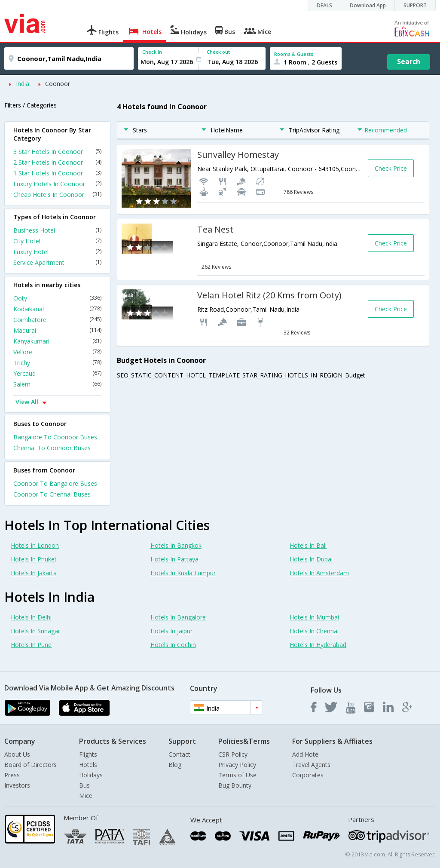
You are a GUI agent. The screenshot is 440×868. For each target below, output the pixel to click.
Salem (57, 384)
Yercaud (57, 373)
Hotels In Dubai (311, 559)
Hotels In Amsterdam (319, 573)
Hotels (88, 765)
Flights (88, 754)
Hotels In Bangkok (176, 545)
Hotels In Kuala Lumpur (183, 573)
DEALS (324, 5)
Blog (175, 765)
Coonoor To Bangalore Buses (55, 483)
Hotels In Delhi (31, 617)
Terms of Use (237, 775)
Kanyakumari (57, 341)
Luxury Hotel (57, 252)
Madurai (57, 330)
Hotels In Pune (31, 645)
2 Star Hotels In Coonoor (57, 162)
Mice (86, 796)
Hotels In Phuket (34, 559)
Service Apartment (57, 262)
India (23, 84)
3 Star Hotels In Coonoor (57, 152)
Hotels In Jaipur (171, 631)
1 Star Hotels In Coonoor (57, 173)
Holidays (91, 775)
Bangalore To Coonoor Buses (55, 437)
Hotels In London (35, 545)
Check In (152, 52)
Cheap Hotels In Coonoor (57, 195)
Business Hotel (57, 230)
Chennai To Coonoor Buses (52, 448)
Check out (218, 52)
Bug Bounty (235, 785)
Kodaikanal (57, 309)
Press (12, 775)
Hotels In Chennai (314, 631)
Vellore (57, 352)
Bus (84, 785)
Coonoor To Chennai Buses (52, 494)
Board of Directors (31, 765)
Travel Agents (311, 765)
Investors (17, 785)
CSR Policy (233, 754)
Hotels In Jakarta (34, 573)
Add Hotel (306, 754)
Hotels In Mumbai (314, 617)
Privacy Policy (237, 765)
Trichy (57, 363)
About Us (17, 754)
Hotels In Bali (308, 545)
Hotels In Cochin (173, 645)
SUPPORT (415, 5)
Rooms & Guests (294, 54)
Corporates (308, 775)
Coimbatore (57, 320)
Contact (179, 754)
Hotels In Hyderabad (318, 645)
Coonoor (58, 84)
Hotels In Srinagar (35, 631)
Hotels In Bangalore (178, 617)
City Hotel (57, 241)
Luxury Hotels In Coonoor (57, 184)
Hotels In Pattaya (174, 559)
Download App (368, 5)
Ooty (57, 298)
